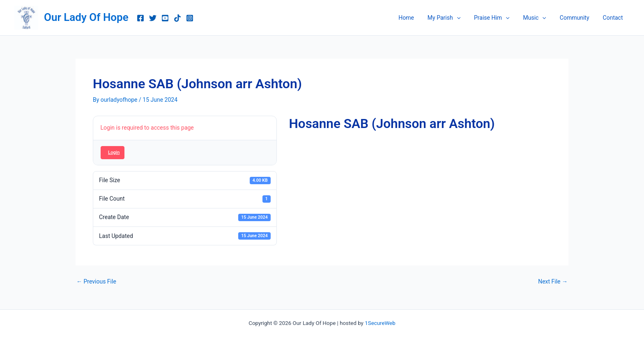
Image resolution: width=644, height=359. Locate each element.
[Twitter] (153, 18)
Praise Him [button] (499, 18)
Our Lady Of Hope (86, 17)
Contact (614, 18)
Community (577, 18)
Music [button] (540, 18)
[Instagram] (190, 18)
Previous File (96, 281)
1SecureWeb (380, 323)
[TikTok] (177, 18)
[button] (466, 18)
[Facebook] (140, 18)
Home (418, 18)
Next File (553, 281)
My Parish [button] (453, 18)
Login (114, 152)
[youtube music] (165, 18)
